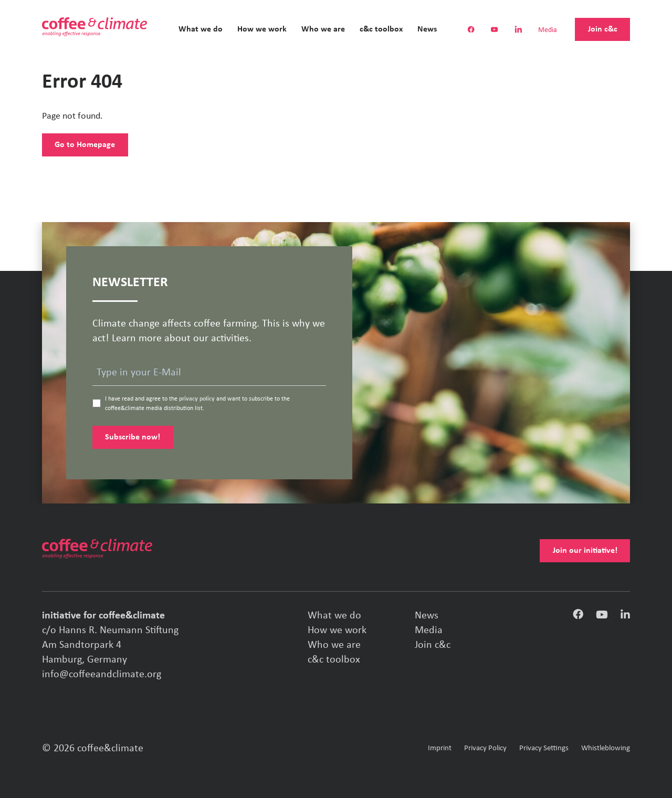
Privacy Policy (485, 748)
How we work (262, 29)
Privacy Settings (544, 748)
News (427, 29)
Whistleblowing (606, 748)
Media (548, 31)
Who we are (323, 29)
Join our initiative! (585, 551)
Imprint (440, 748)
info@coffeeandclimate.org (102, 675)
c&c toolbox (381, 29)
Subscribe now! (133, 437)
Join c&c (603, 29)
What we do (201, 29)
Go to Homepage (85, 145)
